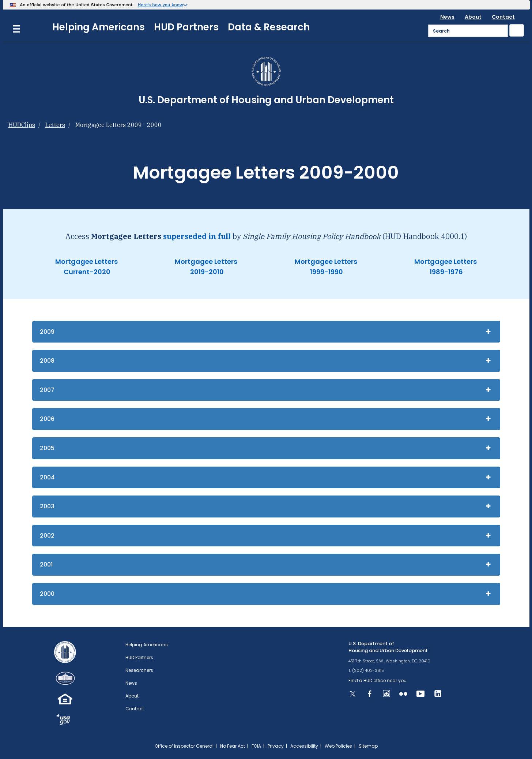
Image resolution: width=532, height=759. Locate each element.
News (447, 17)
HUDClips (22, 125)
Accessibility (304, 746)
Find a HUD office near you (378, 681)
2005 (47, 448)
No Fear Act (233, 746)
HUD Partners (186, 27)
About (473, 17)
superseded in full (197, 236)
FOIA (256, 746)
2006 (47, 419)
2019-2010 (206, 272)
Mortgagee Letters (86, 261)
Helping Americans (99, 27)
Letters (55, 125)
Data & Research (269, 27)
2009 (47, 332)
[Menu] (16, 28)
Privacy (276, 746)
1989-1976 (446, 272)
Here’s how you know (160, 5)
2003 (47, 506)
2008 (47, 361)
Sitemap (368, 746)
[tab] (266, 332)
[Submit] (517, 30)
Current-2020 (86, 272)
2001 (46, 564)
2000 (47, 594)
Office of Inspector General (184, 746)
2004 (47, 477)
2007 (47, 390)
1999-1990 (326, 272)
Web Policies (338, 746)
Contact (503, 17)
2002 (47, 536)
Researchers (139, 670)
